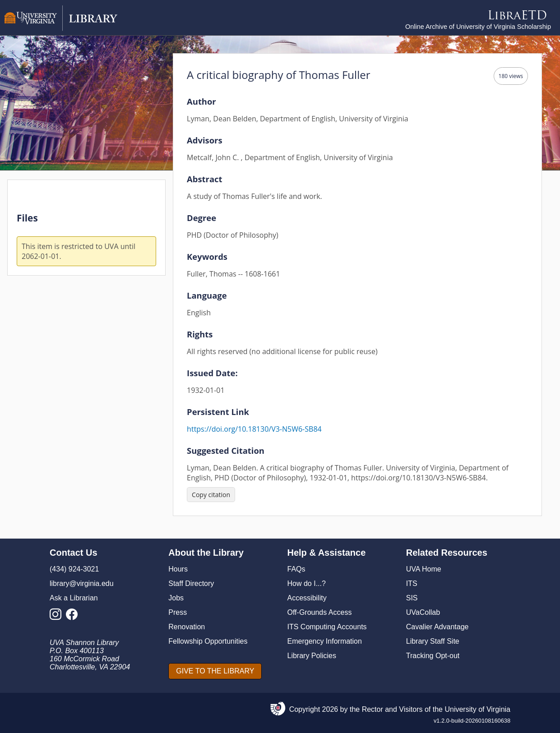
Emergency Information (325, 641)
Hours (178, 569)
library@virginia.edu (82, 583)
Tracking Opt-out (433, 656)
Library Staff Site (433, 641)
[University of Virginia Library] (61, 29)
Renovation (187, 627)
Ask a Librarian (74, 598)
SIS (412, 598)
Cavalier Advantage (437, 627)
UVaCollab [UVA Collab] (423, 612)
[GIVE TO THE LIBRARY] (215, 671)
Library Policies (312, 656)
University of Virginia (477, 709)
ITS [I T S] (412, 583)
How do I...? (307, 583)
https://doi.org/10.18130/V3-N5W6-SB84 (254, 429)
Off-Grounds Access (320, 612)
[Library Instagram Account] (58, 617)
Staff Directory (191, 583)
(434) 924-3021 (74, 569)
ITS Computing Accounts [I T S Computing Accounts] (327, 627)
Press (178, 612)
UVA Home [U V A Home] (424, 569)
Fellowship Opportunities (208, 641)
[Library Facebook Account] (74, 617)
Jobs (176, 598)
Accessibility (307, 598)
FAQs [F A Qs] (296, 569)
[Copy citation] (211, 495)
